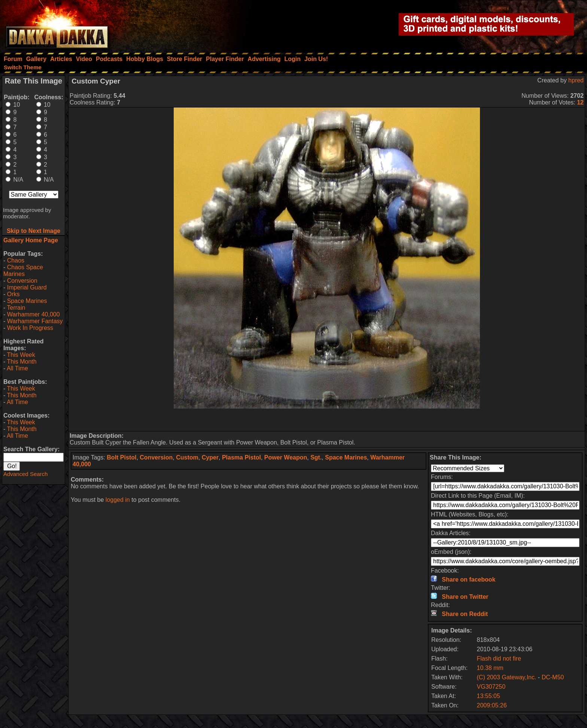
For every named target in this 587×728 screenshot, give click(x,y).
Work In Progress (30, 328)
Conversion (22, 281)
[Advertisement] (327, 420)
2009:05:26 (492, 705)
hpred (576, 80)
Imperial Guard (27, 287)
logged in (118, 500)
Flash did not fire (499, 659)
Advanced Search (25, 474)
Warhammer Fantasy (35, 321)
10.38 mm (490, 668)
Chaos (16, 260)
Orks (13, 294)
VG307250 (491, 687)
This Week (21, 355)
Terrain (16, 308)
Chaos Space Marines (23, 271)
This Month (22, 362)
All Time (17, 368)
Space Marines (27, 301)
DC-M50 (553, 677)
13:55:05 (489, 696)
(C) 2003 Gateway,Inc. (507, 677)
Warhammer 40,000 (34, 314)
